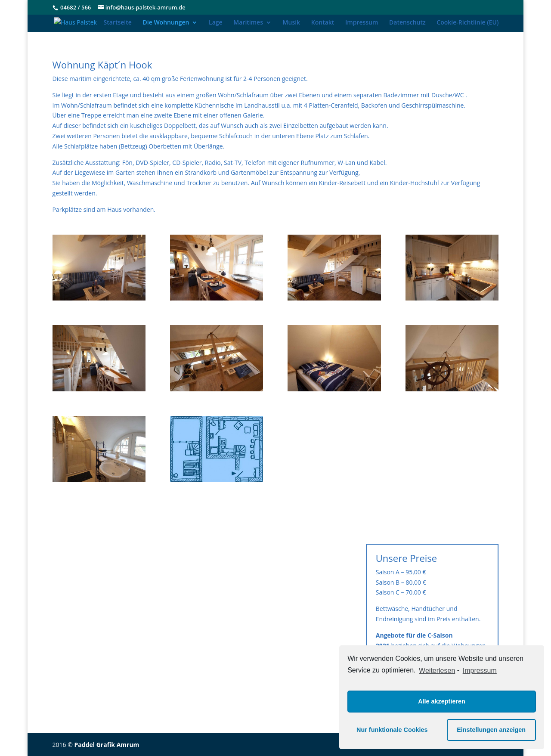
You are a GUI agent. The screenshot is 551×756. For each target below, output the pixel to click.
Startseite (118, 23)
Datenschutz (407, 23)
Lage (216, 23)
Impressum (362, 23)
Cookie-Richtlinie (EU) (467, 23)
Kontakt (323, 23)
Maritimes (248, 23)
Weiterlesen (437, 671)
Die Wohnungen (166, 23)
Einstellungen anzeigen (491, 730)
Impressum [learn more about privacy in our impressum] (480, 671)
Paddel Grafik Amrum (107, 745)
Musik (292, 23)
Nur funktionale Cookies (392, 730)
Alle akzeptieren (442, 701)
